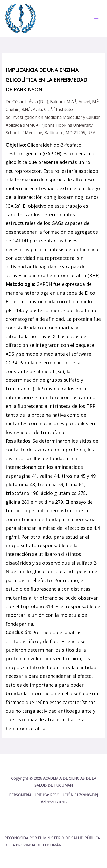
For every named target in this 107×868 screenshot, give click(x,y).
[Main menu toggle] (96, 19)
